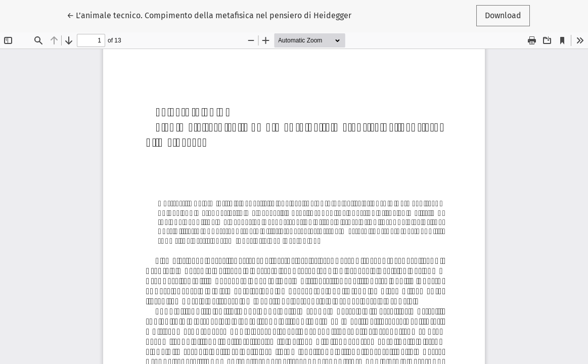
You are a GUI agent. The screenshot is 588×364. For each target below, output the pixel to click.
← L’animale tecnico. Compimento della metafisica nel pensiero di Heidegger (209, 15)
